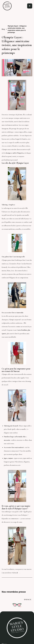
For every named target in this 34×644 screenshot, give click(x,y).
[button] (30, 6)
